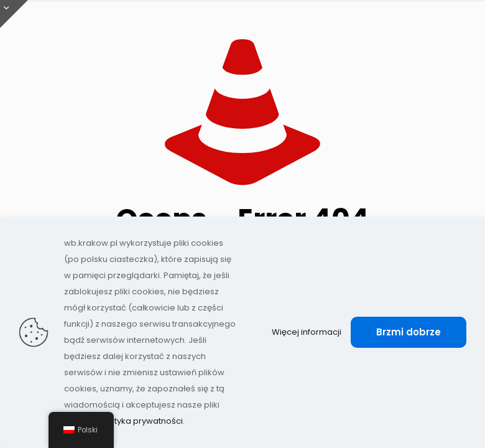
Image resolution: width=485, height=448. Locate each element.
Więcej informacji (307, 332)
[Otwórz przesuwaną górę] (14, 14)
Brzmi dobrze (409, 332)
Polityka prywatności (141, 421)
